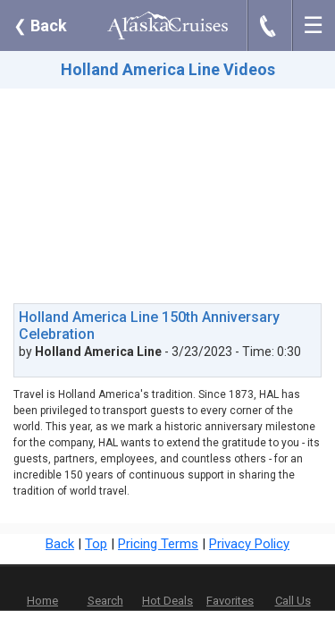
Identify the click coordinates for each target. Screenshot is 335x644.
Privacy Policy (249, 544)
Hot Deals (167, 601)
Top (96, 544)
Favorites (230, 589)
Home (42, 601)
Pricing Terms (158, 544)
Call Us (293, 601)
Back (40, 25)
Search (105, 601)
